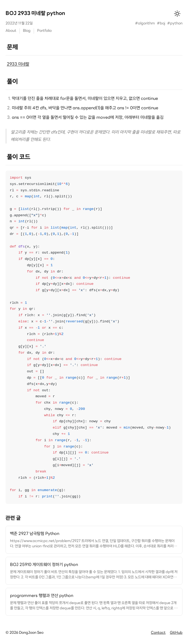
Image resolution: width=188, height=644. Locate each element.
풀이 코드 (19, 157)
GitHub (176, 633)
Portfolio (44, 31)
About (11, 31)
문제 (12, 48)
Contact (158, 633)
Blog (27, 31)
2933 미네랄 (18, 64)
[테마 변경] (177, 14)
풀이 (12, 82)
